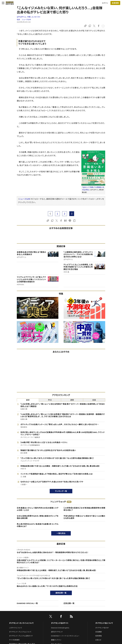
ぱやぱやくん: (29, 17)
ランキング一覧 (61, 491)
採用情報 (98, 636)
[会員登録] (115, 3)
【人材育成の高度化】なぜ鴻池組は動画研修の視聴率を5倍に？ (84, 509)
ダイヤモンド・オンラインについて (21, 623)
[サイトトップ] (9, 3)
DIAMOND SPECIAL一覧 (27, 603)
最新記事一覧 (61, 593)
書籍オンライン (56, 640)
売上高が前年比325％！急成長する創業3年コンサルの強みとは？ (38, 525)
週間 (72, 400)
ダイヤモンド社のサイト (60, 623)
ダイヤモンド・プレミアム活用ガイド (21, 636)
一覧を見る (61, 533)
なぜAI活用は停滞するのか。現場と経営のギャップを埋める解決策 (38, 517)
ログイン (105, 3)
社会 (18, 20)
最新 (28, 400)
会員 (94, 400)
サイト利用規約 (14, 640)
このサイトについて (16, 628)
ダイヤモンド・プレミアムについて (20, 632)
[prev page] (50, 214)
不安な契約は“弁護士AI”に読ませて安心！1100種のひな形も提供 (84, 517)
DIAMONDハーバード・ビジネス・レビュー (65, 636)
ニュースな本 (26, 20)
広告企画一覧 (69, 603)
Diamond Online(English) (60, 628)
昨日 (50, 400)
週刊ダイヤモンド (57, 632)
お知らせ (98, 640)
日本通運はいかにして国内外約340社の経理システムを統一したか (38, 509)
